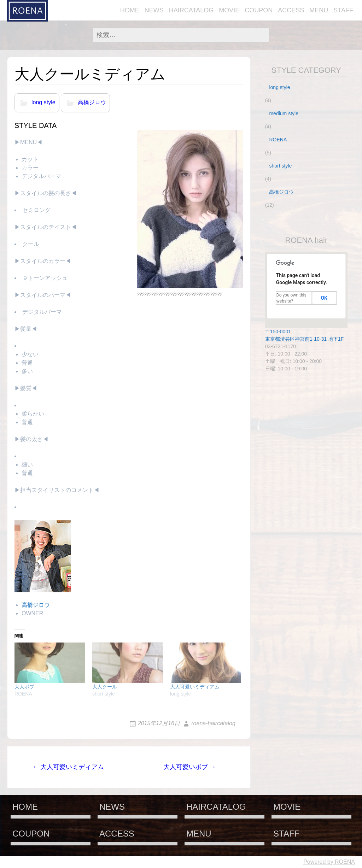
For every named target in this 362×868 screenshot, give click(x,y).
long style (43, 103)
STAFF (343, 10)
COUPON (259, 10)
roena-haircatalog (213, 723)
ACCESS (291, 10)
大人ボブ (24, 687)
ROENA (278, 140)
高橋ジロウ (92, 103)
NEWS (154, 10)
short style (280, 166)
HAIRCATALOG (191, 10)
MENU (319, 10)
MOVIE (229, 10)
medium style (284, 113)
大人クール (105, 687)
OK (324, 298)
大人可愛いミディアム (195, 687)
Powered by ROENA (329, 862)
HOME (130, 10)
